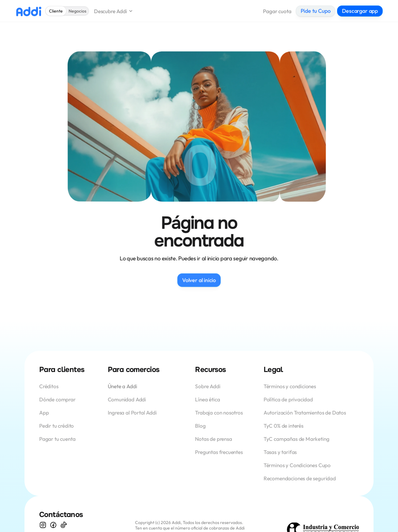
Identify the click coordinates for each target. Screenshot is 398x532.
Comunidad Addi (127, 399)
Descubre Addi (111, 11)
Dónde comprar (57, 399)
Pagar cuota (277, 11)
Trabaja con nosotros (219, 413)
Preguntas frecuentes (219, 452)
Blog (200, 426)
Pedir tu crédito (56, 426)
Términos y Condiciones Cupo (297, 465)
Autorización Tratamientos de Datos (305, 413)
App (45, 413)
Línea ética (207, 399)
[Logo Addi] (29, 11)
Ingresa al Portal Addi (132, 413)
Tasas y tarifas (280, 452)
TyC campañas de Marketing (297, 439)
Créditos (49, 386)
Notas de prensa (213, 439)
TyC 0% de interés (283, 426)
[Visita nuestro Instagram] (43, 525)
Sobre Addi (208, 386)
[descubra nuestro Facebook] (53, 525)
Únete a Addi (122, 386)
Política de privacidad (288, 399)
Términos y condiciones (290, 386)
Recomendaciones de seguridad (300, 478)
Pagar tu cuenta (57, 439)
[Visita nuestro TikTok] (64, 525)
